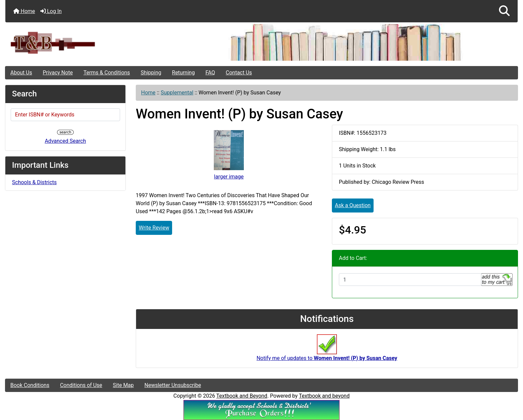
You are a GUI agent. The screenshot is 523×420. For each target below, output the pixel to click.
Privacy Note (58, 73)
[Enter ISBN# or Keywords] (65, 115)
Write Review (154, 228)
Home (24, 11)
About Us (21, 73)
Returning (183, 73)
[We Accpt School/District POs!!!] (261, 409)
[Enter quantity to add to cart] (410, 280)
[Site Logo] (91, 43)
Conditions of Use (81, 385)
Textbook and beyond (324, 396)
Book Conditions (30, 385)
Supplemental (177, 93)
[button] (504, 11)
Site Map (123, 385)
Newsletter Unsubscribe (173, 385)
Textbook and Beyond (242, 396)
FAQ (210, 73)
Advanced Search (65, 141)
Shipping (151, 73)
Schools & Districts (34, 182)
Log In (51, 11)
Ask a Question (353, 205)
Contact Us (239, 73)
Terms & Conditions (107, 73)
